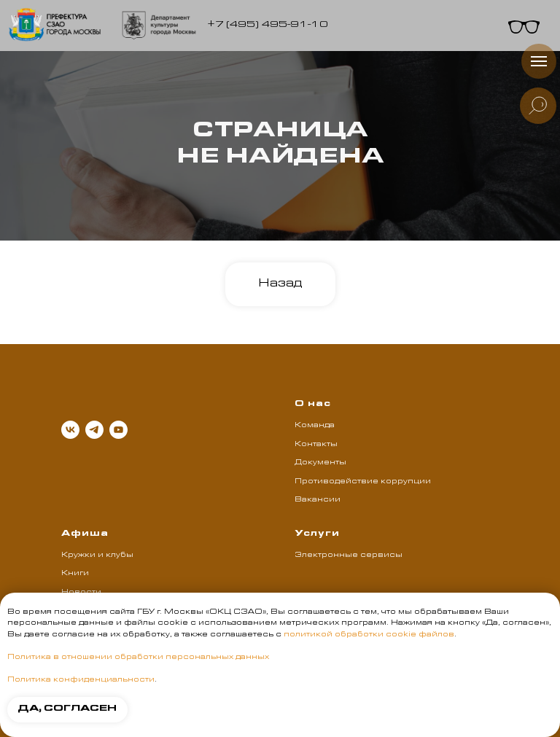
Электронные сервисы (349, 555)
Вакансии (318, 500)
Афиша (85, 534)
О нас (313, 405)
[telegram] (94, 430)
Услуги (317, 534)
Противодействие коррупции (363, 482)
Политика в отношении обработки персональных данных (138, 658)
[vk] (70, 430)
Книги (75, 574)
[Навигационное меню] (539, 61)
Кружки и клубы (97, 555)
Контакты (316, 445)
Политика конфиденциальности (81, 680)
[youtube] (118, 430)
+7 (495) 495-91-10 (268, 25)
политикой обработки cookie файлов (369, 635)
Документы (320, 463)
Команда (315, 426)
